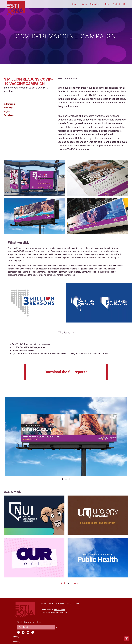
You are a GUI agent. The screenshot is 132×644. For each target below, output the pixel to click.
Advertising (9, 104)
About (74, 4)
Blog (107, 4)
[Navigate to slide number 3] (70, 479)
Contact (116, 4)
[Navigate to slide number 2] (66, 479)
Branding (8, 108)
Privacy (16, 637)
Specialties (95, 4)
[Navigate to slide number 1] (62, 479)
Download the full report (65, 372)
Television (9, 115)
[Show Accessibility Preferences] (127, 639)
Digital (7, 111)
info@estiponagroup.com (56, 612)
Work (84, 4)
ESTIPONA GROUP (16, 4)
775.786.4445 (59, 610)
